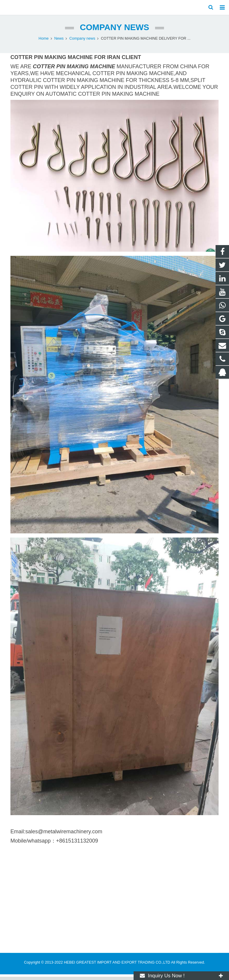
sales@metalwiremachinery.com (64, 835)
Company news (114, 31)
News (59, 42)
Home (44, 42)
